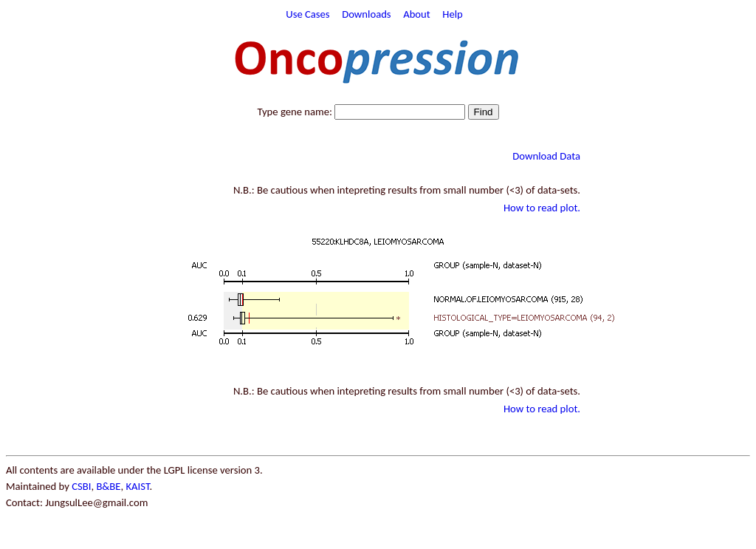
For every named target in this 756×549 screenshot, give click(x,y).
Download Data (546, 156)
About (417, 14)
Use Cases (307, 14)
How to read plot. (542, 208)
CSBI (81, 486)
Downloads (366, 14)
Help (453, 14)
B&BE (108, 486)
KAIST (137, 486)
